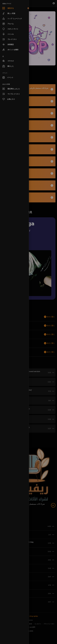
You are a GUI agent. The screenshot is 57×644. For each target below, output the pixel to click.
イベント (8, 77)
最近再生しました (11, 89)
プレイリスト (10, 39)
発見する (8, 8)
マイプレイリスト (11, 94)
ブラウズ (8, 61)
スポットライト (10, 29)
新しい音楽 (9, 13)
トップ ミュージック (12, 19)
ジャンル (8, 34)
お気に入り (9, 99)
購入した (8, 66)
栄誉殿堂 (8, 44)
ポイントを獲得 (10, 50)
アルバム (8, 24)
